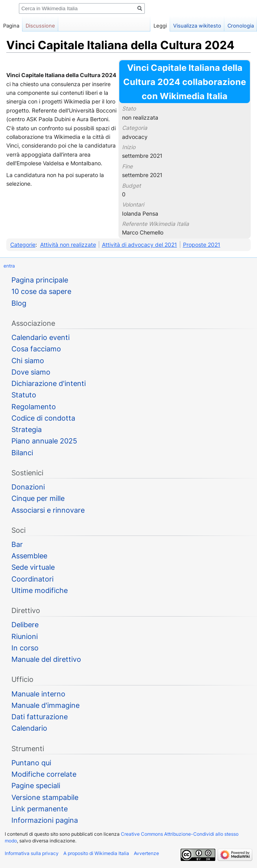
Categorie (23, 245)
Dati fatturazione (40, 717)
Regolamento (34, 407)
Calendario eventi (41, 337)
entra (9, 266)
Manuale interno (38, 694)
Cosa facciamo (36, 349)
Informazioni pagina (45, 820)
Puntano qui (31, 763)
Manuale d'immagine (45, 705)
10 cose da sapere (41, 291)
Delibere (25, 625)
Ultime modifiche (40, 590)
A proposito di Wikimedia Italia (96, 853)
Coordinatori (32, 579)
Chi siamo (28, 361)
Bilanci (22, 453)
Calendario (29, 728)
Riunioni (25, 636)
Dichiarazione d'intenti (49, 383)
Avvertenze (146, 853)
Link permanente (40, 809)
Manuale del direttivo (46, 659)
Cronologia (241, 26)
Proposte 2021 (202, 245)
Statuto (24, 395)
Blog (19, 303)
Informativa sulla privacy (32, 853)
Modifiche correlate (44, 774)
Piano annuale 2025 (44, 441)
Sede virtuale (33, 567)
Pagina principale (40, 280)
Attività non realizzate (68, 245)
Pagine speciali (36, 786)
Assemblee (29, 556)
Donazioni (28, 487)
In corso (25, 648)
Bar (17, 544)
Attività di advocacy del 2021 (140, 245)
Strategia (27, 429)
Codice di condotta (43, 418)
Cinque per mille (38, 498)
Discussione (40, 26)
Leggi (160, 26)
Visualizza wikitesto (197, 26)
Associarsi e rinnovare (48, 510)
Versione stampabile (45, 797)
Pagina (11, 26)
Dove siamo (31, 372)
